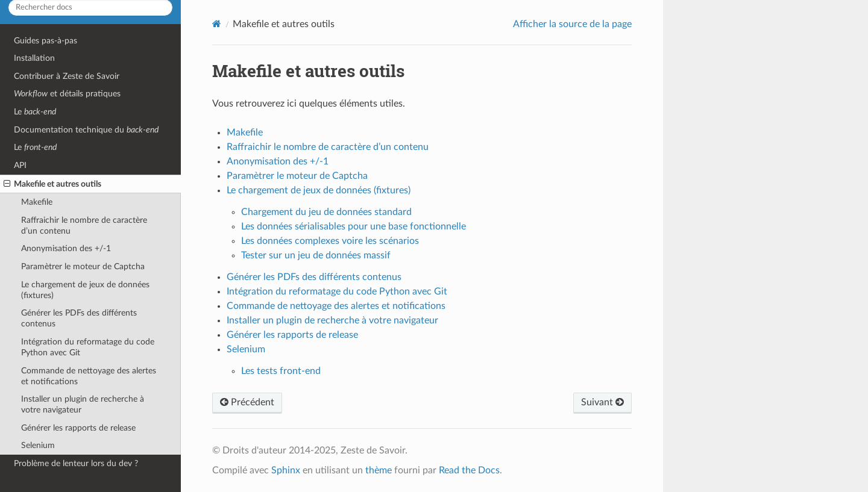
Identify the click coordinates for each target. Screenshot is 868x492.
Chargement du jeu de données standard (326, 212)
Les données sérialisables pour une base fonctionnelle (354, 226)
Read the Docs (469, 470)
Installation (34, 58)
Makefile (37, 202)
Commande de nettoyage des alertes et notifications (89, 376)
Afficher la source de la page (572, 24)
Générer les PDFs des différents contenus (79, 318)
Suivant (602, 402)
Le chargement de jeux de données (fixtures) (85, 290)
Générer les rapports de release (78, 428)
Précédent (247, 402)
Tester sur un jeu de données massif (316, 255)
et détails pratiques (67, 94)
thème (379, 470)
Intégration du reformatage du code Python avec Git (88, 347)
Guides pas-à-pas (46, 41)
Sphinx (286, 470)
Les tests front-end (281, 371)
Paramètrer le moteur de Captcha (83, 266)
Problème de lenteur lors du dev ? (76, 463)
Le (35, 112)
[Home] (217, 24)
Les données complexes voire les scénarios (330, 241)
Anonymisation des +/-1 (66, 248)
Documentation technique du (86, 130)
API (20, 165)
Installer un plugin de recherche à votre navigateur (83, 404)
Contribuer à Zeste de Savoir (67, 76)
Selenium (38, 445)
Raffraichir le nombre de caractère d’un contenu (84, 226)
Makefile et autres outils (52, 184)
